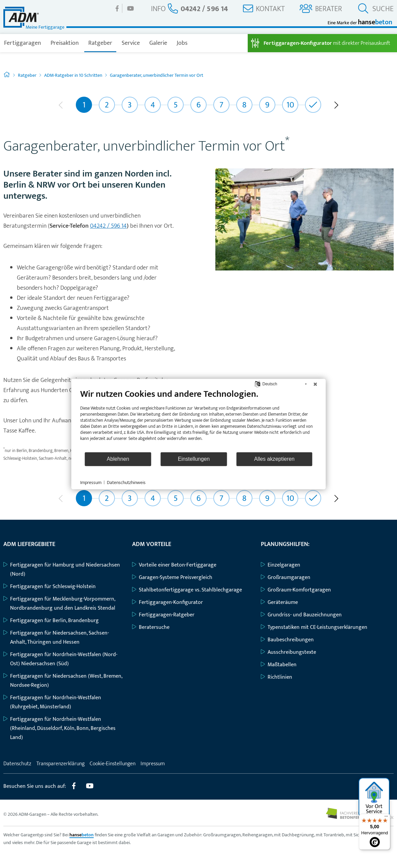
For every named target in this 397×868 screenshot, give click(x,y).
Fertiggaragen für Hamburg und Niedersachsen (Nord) (62, 570)
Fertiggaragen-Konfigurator (167, 602)
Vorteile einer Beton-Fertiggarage (174, 565)
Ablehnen (118, 459)
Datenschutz (17, 764)
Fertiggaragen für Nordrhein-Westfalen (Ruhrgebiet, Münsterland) (52, 702)
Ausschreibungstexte (288, 652)
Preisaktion (65, 43)
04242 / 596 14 (108, 226)
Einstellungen (194, 459)
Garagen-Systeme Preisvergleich (172, 577)
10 (290, 105)
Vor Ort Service (374, 799)
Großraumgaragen (286, 577)
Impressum (153, 764)
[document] (199, 420)
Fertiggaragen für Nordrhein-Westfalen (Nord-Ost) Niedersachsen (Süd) (60, 659)
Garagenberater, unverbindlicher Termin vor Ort (157, 75)
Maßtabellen (279, 665)
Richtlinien (277, 677)
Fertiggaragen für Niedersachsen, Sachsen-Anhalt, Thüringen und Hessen (56, 638)
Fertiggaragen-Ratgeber (163, 615)
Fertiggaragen (23, 43)
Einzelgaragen (281, 565)
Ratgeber (100, 43)
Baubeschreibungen (287, 640)
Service (131, 43)
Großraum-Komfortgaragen (296, 590)
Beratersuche (151, 627)
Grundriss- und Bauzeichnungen (301, 615)
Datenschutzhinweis (126, 482)
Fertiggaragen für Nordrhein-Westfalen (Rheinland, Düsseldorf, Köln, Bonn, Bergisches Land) (59, 728)
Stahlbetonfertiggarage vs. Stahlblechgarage (187, 590)
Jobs (182, 43)
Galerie (158, 43)
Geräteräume (279, 602)
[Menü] (386, 818)
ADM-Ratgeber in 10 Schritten (73, 75)
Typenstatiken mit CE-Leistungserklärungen (314, 627)
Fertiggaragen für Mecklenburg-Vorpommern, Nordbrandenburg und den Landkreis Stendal (59, 604)
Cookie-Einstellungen (113, 764)
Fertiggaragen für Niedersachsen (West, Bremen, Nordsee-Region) (63, 681)
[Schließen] (315, 384)
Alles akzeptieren (274, 459)
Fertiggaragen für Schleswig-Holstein (50, 587)
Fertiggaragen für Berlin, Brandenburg (51, 621)
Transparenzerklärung (60, 764)
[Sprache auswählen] (257, 384)
